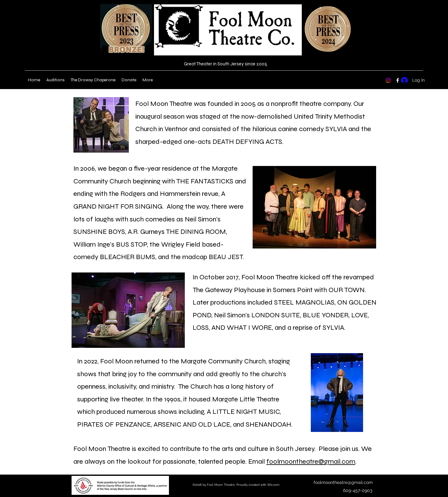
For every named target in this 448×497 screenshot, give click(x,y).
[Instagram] (388, 80)
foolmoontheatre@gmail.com (311, 462)
